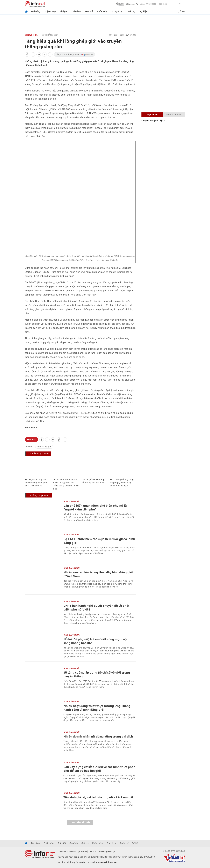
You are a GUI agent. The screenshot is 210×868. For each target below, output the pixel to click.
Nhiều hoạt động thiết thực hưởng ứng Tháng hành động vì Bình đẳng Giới (97, 708)
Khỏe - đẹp (103, 11)
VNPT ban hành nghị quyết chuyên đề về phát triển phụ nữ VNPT (96, 608)
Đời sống (36, 11)
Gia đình (77, 11)
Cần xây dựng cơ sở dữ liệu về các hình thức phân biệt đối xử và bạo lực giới (99, 769)
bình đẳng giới (44, 447)
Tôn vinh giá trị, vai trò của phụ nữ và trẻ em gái (98, 797)
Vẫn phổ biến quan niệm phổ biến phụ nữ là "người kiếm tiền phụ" (95, 507)
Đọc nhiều (152, 115)
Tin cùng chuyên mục (39, 495)
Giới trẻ (89, 11)
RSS (181, 11)
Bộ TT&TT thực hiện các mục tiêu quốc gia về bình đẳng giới (99, 541)
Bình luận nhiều (174, 115)
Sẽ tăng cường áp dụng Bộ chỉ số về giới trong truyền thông (97, 674)
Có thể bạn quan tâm (39, 454)
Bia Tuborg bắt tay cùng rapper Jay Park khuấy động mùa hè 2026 (122, 483)
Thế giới (64, 11)
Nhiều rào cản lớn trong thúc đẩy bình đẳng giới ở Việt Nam (98, 574)
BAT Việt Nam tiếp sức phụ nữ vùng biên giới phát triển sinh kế (36, 483)
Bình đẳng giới (50, 35)
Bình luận (31, 439)
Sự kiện (144, 11)
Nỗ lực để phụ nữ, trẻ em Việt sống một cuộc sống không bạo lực (96, 641)
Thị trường (50, 11)
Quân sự (131, 11)
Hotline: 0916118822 (146, 4)
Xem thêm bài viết (80, 822)
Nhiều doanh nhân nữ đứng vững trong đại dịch (98, 736)
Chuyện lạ (117, 11)
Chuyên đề (31, 35)
